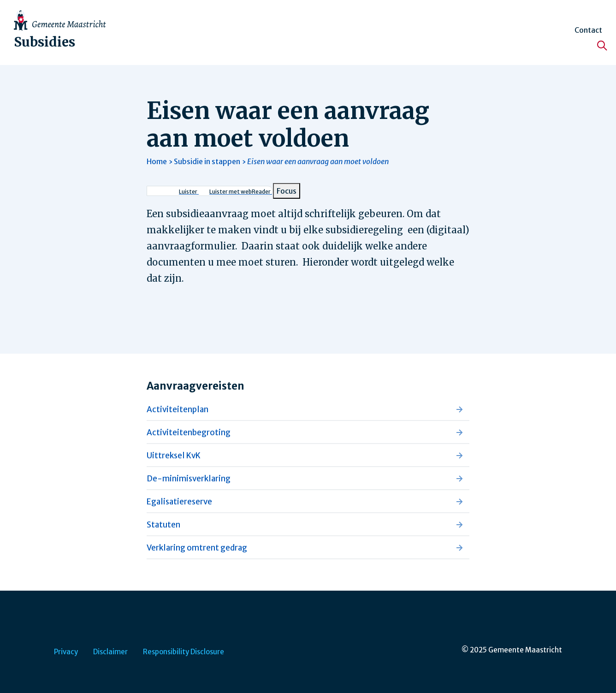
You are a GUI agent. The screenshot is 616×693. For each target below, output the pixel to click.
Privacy (66, 652)
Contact (588, 30)
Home (157, 161)
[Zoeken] (602, 46)
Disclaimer (110, 652)
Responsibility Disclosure (184, 652)
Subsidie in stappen (207, 161)
